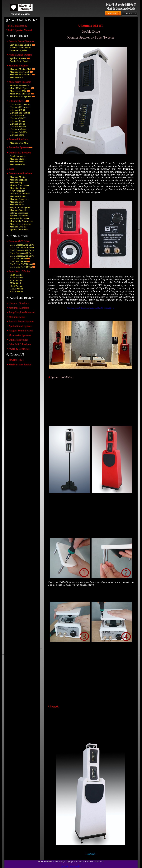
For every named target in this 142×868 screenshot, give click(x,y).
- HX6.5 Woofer (16, 291)
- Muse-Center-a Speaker (20, 224)
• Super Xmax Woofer (19, 271)
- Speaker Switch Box (18, 216)
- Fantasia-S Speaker (18, 50)
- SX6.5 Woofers (16, 280)
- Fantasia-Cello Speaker (20, 48)
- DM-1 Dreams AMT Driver (21, 245)
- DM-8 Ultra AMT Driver (20, 264)
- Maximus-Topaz (17, 183)
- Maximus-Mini (16, 77)
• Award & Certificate (18, 349)
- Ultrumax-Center (17, 121)
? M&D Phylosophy (17, 26)
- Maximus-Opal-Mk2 (18, 143)
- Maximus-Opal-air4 (18, 227)
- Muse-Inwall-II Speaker (20, 96)
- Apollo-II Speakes (17, 58)
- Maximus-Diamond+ (19, 199)
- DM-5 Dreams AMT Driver (21, 256)
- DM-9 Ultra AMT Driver (20, 267)
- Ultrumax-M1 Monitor (19, 113)
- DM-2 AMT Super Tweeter (21, 248)
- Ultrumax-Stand (16, 135)
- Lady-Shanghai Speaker (20, 45)
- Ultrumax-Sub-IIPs (18, 132)
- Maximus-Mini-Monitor (20, 75)
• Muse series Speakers (19, 82)
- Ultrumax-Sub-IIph (18, 129)
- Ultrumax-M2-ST (17, 118)
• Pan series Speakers (18, 147)
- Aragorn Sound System (20, 207)
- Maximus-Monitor (17, 177)
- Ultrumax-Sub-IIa (17, 127)
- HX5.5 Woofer (16, 289)
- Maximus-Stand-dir (18, 210)
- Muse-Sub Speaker (18, 188)
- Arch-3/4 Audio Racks (19, 194)
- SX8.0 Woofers (16, 283)
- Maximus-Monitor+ (18, 196)
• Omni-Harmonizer (18, 340)
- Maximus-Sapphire (18, 180)
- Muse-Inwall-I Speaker (19, 94)
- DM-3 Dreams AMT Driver (21, 250)
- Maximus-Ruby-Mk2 (19, 72)
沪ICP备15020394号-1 (71, 866)
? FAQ (11, 169)
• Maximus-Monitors (18, 308)
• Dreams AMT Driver (19, 241)
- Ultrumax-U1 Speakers (19, 104)
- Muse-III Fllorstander (19, 218)
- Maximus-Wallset (17, 164)
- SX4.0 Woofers (16, 275)
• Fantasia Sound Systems (21, 41)
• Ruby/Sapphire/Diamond (21, 312)
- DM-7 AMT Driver (18, 261)
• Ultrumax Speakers (18, 303)
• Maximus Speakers (18, 66)
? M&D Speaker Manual (19, 30)
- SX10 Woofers (16, 286)
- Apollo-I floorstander (19, 229)
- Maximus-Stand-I (17, 159)
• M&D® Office (16, 360)
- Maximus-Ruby (16, 202)
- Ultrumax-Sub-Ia (17, 124)
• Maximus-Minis (16, 317)
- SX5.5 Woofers (16, 278)
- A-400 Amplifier (17, 191)
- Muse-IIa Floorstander (19, 85)
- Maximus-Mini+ (17, 205)
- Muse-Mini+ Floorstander (21, 221)
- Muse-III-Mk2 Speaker (19, 88)
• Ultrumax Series (16, 101)
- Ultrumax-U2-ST (17, 110)
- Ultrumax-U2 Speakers (19, 107)
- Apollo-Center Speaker (19, 61)
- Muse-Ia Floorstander (19, 185)
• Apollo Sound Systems (20, 326)
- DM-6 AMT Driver (18, 259)
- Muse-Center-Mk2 (18, 91)
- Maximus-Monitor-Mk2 (20, 69)
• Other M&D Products (19, 344)
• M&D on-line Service (19, 365)
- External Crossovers (18, 213)
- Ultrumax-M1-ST (17, 116)
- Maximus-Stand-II (17, 162)
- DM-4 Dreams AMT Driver (21, 253)
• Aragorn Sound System (20, 331)
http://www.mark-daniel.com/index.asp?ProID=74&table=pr (91, 308)
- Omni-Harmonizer (17, 156)
